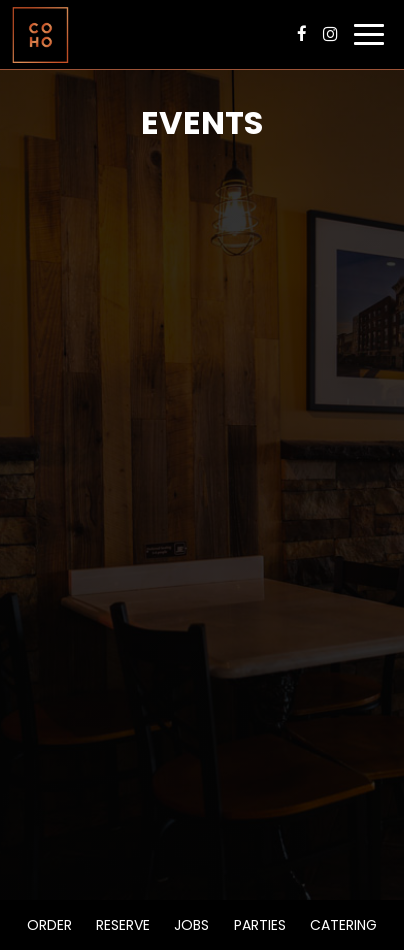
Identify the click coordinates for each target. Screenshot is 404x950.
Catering (343, 925)
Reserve (123, 925)
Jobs (191, 925)
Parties (260, 925)
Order (49, 925)
